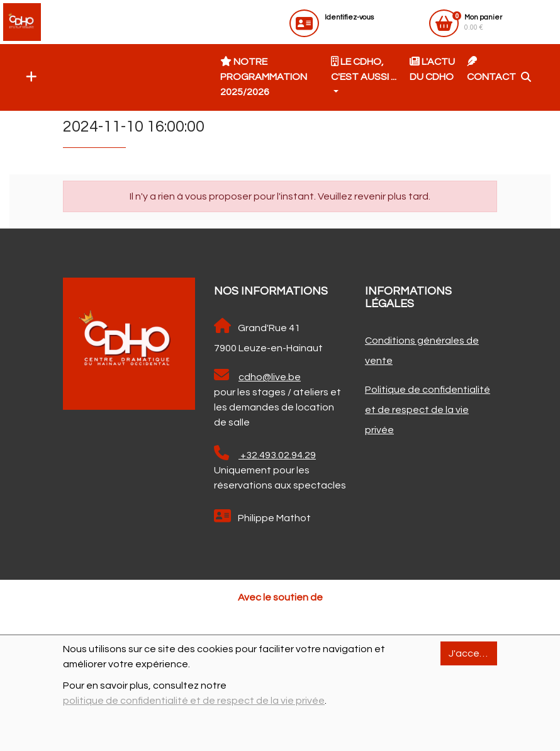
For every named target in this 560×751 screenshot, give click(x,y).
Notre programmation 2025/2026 (264, 76)
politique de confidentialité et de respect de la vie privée (194, 701)
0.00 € (483, 22)
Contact (491, 69)
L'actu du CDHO (432, 69)
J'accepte (473, 653)
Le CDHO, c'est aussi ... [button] (364, 69)
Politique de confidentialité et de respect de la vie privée (428, 410)
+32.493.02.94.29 (265, 453)
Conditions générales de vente (422, 351)
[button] (28, 77)
